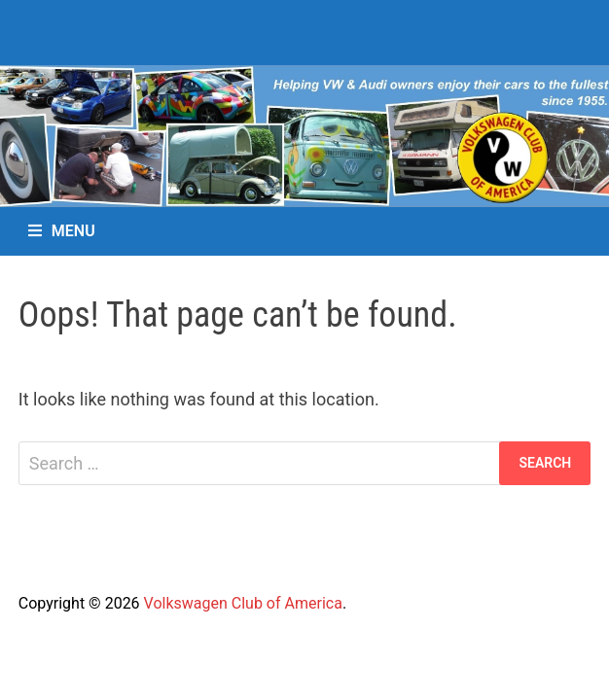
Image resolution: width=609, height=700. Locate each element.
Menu (62, 231)
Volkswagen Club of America (243, 603)
